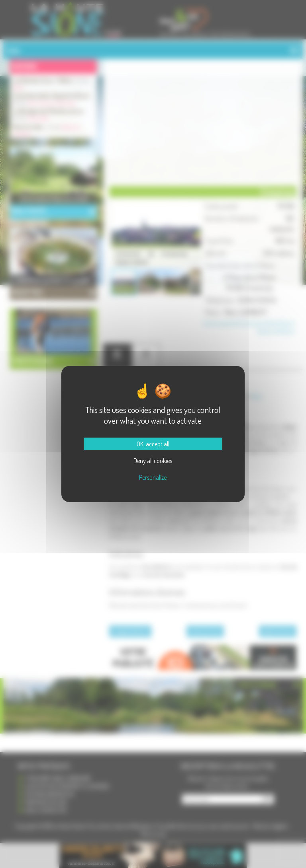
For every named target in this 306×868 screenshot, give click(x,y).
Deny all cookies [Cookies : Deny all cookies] (153, 461)
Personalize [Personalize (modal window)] (153, 477)
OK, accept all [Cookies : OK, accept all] (153, 444)
